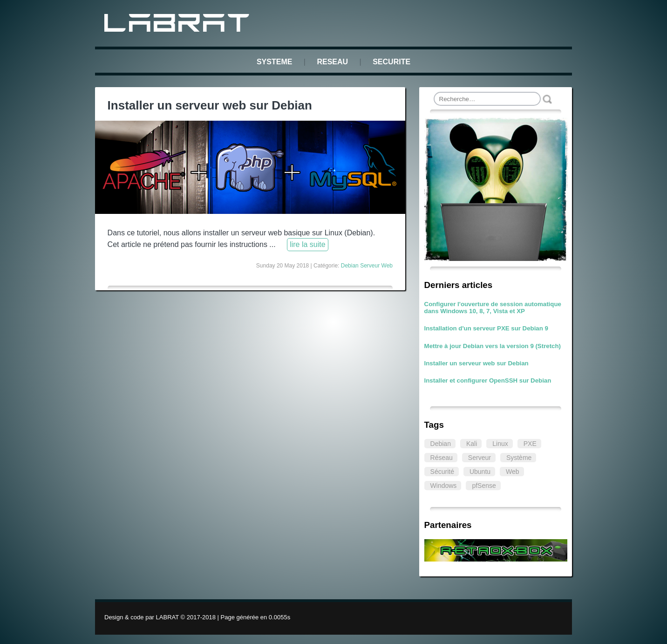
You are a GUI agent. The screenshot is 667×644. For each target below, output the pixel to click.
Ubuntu (480, 472)
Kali (472, 444)
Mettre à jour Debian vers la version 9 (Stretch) (493, 346)
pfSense (484, 486)
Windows (444, 486)
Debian (441, 444)
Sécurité (442, 472)
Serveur (480, 458)
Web (513, 472)
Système (519, 458)
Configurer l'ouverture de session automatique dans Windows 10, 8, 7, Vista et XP (493, 308)
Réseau (442, 458)
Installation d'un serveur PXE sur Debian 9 (486, 328)
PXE (530, 444)
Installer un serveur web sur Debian (476, 363)
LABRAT (178, 25)
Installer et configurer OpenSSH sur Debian (488, 380)
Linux (500, 444)
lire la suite (307, 244)
